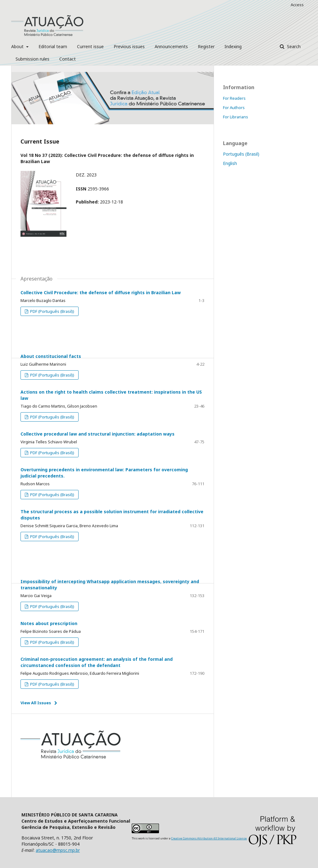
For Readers (234, 98)
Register (206, 46)
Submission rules (32, 59)
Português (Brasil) (241, 154)
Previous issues (129, 46)
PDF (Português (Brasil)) (52, 311)
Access (297, 5)
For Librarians (236, 117)
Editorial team (53, 46)
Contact (68, 59)
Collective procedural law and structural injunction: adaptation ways (98, 434)
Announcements (171, 46)
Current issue (90, 46)
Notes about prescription (49, 623)
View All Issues (36, 703)
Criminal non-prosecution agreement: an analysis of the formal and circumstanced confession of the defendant (97, 662)
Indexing (233, 46)
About (18, 46)
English (230, 163)
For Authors (234, 107)
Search (293, 46)
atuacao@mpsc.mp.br (58, 850)
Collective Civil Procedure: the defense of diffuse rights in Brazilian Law (101, 292)
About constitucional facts (51, 356)
